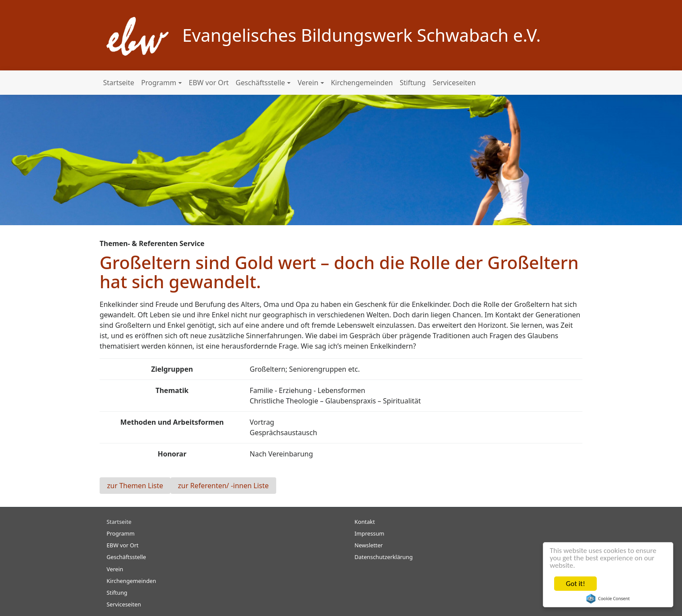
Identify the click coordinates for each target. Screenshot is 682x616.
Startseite (119, 83)
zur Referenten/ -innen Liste (223, 486)
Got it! (575, 584)
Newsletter (369, 545)
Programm (159, 83)
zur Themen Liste (135, 486)
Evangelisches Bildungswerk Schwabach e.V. (361, 35)
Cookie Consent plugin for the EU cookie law (608, 599)
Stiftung (413, 83)
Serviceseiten (454, 83)
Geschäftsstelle (261, 83)
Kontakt (365, 522)
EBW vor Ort (209, 83)
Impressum (369, 533)
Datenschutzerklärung (384, 557)
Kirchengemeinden (362, 83)
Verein (308, 83)
